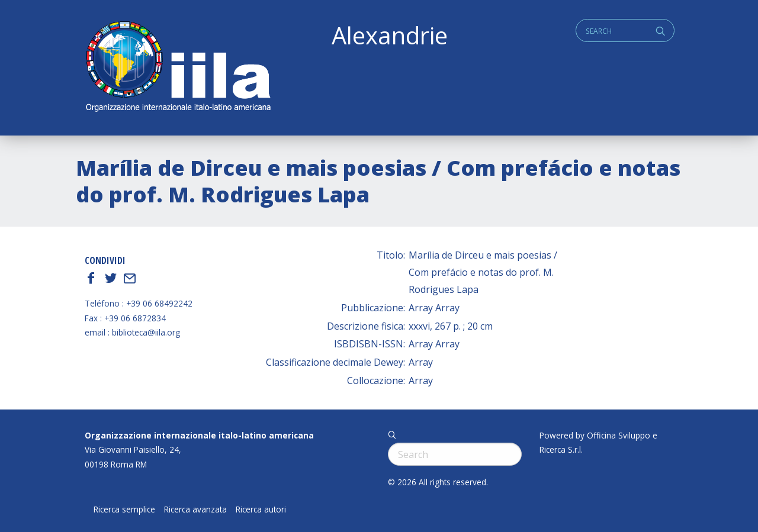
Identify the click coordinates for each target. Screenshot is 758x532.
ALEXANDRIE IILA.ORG (178, 68)
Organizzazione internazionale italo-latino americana (199, 435)
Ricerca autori (261, 510)
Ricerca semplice (124, 510)
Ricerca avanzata (195, 510)
